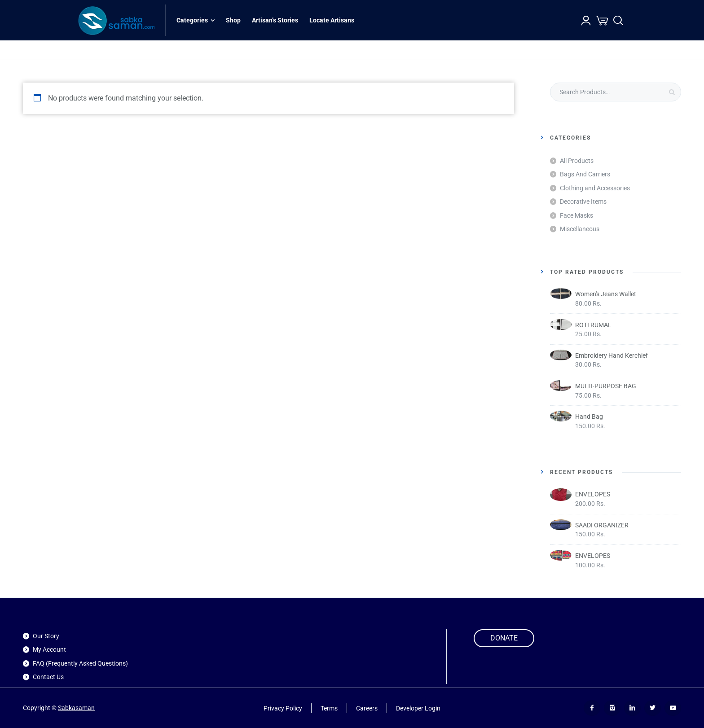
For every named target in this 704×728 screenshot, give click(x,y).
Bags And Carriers (585, 174)
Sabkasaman (76, 708)
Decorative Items (583, 202)
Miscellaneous (580, 229)
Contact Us (48, 677)
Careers (367, 708)
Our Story (46, 636)
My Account (49, 649)
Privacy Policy (283, 708)
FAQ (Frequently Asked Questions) (80, 663)
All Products (577, 161)
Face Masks (576, 215)
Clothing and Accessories (595, 188)
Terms (329, 708)
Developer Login (418, 708)
